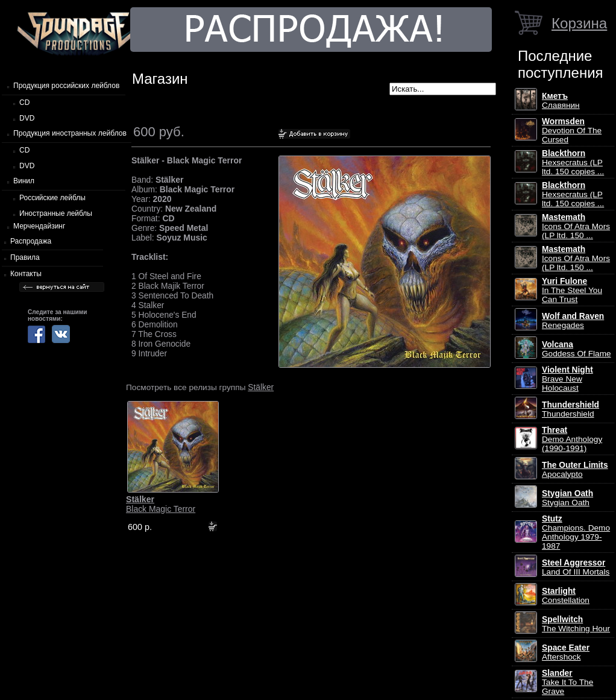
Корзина (579, 23)
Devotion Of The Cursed (572, 131)
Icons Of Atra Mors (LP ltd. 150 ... (576, 226)
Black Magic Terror (161, 504)
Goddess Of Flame (577, 349)
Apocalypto (575, 470)
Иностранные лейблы (56, 213)
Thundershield (570, 409)
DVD (27, 118)
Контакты (26, 274)
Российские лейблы (52, 198)
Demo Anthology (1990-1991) (572, 439)
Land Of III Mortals (576, 567)
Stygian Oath (567, 498)
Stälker (261, 387)
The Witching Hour (576, 624)
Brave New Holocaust (567, 379)
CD (24, 102)
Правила (25, 257)
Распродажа (31, 241)
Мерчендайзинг (39, 226)
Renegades (573, 321)
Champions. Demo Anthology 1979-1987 (576, 532)
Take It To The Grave (567, 682)
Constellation (566, 596)
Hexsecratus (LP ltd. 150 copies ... (573, 162)
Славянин (561, 101)
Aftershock (566, 652)
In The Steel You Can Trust (572, 290)
